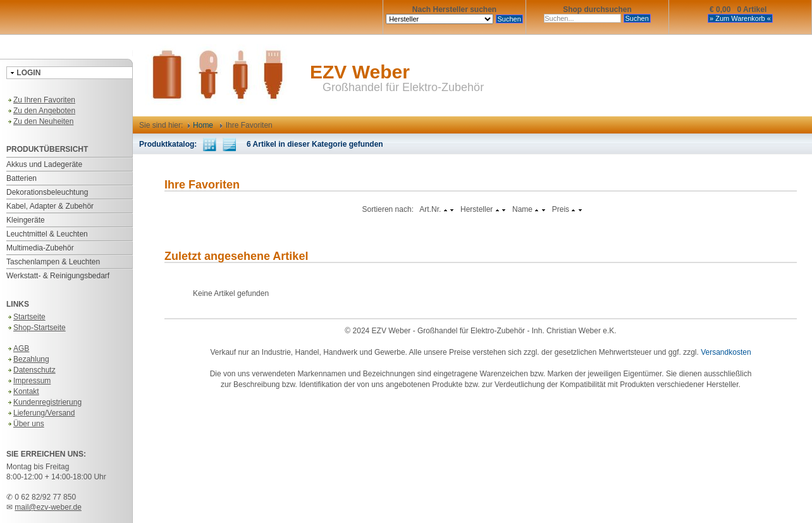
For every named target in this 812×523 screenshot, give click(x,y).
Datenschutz (31, 370)
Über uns (25, 424)
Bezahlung (28, 359)
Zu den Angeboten (41, 111)
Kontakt (23, 391)
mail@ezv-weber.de (48, 507)
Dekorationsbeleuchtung (47, 192)
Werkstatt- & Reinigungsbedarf (58, 276)
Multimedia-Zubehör (40, 248)
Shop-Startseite (36, 328)
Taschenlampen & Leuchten (53, 262)
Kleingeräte (26, 220)
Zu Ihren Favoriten (41, 100)
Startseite (26, 317)
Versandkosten (726, 352)
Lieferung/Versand (40, 413)
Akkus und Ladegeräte (44, 164)
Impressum (28, 381)
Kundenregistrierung (44, 402)
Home (200, 125)
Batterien (22, 178)
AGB (18, 348)
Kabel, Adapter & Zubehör (50, 206)
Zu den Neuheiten (40, 121)
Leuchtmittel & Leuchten (47, 234)
